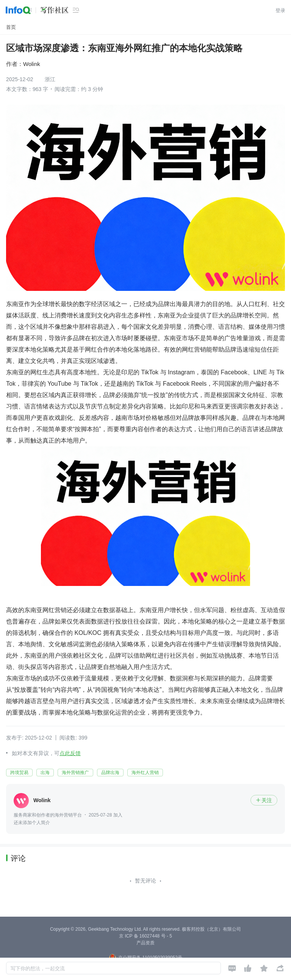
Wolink (32, 64)
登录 (280, 10)
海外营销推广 (75, 773)
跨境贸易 (19, 773)
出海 (45, 773)
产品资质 (145, 943)
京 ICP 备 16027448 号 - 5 (145, 936)
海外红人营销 (145, 773)
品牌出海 (110, 773)
